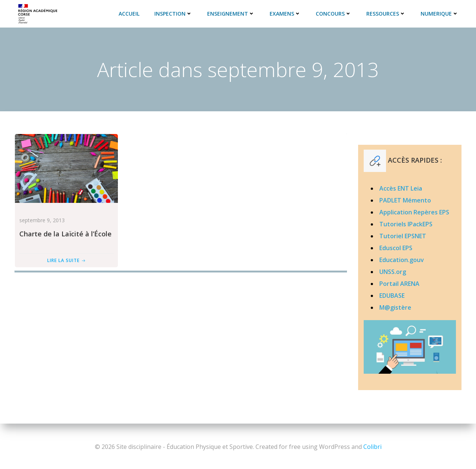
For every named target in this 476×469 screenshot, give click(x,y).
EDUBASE (392, 296)
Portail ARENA (399, 284)
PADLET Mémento (405, 200)
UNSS (387, 272)
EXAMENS (286, 13)
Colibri (372, 447)
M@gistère (395, 307)
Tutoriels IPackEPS (406, 224)
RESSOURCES (387, 13)
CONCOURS (335, 13)
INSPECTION (174, 13)
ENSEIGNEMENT (232, 13)
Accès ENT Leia (400, 188)
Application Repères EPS (414, 212)
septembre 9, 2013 (41, 220)
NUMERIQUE (441, 13)
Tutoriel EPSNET (402, 236)
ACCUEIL (130, 13)
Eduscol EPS (395, 248)
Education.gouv (401, 260)
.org (400, 272)
